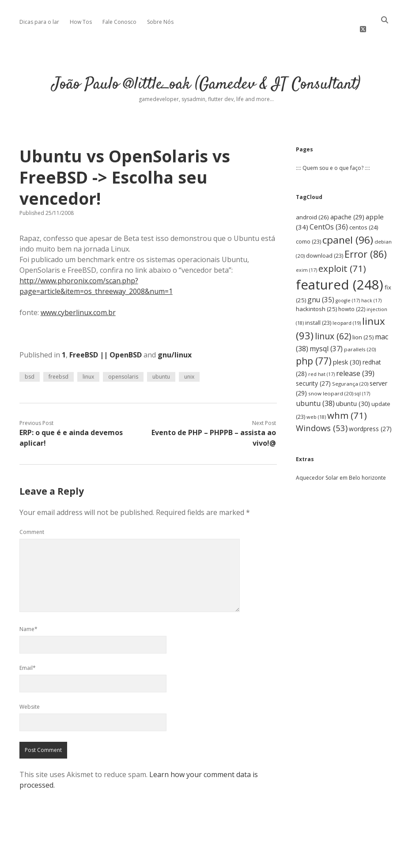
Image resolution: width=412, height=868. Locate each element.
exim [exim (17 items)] (306, 258)
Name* (28, 617)
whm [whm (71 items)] (347, 403)
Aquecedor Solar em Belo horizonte (341, 465)
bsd (30, 364)
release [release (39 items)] (355, 361)
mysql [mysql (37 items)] (326, 336)
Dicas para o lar (39, 22)
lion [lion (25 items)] (363, 325)
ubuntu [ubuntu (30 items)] (353, 391)
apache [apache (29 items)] (347, 205)
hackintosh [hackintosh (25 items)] (316, 297)
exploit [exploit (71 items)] (342, 256)
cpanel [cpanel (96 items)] (348, 227)
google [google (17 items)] (348, 288)
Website (30, 694)
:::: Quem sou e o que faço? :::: (333, 156)
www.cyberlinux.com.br (78, 300)
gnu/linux (175, 342)
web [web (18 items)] (316, 404)
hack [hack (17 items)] (371, 288)
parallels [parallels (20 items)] (360, 337)
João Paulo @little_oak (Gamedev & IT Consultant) (206, 72)
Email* (28, 656)
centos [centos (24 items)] (364, 215)
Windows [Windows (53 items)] (322, 415)
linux (88, 364)
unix (189, 364)
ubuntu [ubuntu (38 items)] (315, 391)
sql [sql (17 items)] (362, 381)
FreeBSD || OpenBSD (106, 342)
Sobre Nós (160, 22)
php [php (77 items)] (314, 349)
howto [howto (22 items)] (352, 297)
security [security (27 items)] (313, 371)
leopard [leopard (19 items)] (347, 310)
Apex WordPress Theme (180, 858)
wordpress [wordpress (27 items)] (370, 416)
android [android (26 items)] (312, 205)
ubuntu (161, 364)
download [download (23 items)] (325, 243)
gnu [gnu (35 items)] (321, 287)
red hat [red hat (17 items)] (321, 362)
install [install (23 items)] (318, 310)
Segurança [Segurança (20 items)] (350, 371)
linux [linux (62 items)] (333, 324)
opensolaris (123, 364)
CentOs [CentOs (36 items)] (329, 214)
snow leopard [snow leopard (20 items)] (331, 381)
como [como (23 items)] (308, 229)
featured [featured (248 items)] (340, 272)
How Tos (81, 22)
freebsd (59, 364)
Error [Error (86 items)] (366, 242)
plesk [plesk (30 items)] (347, 350)
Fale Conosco (119, 22)
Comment (32, 520)
